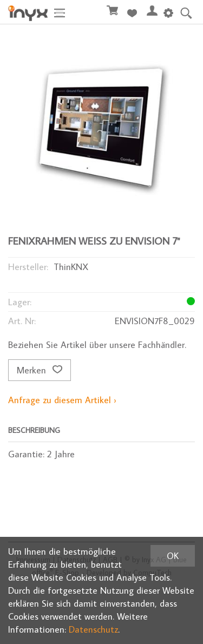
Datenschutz (93, 629)
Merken (40, 370)
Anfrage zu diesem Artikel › (62, 400)
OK (173, 556)
